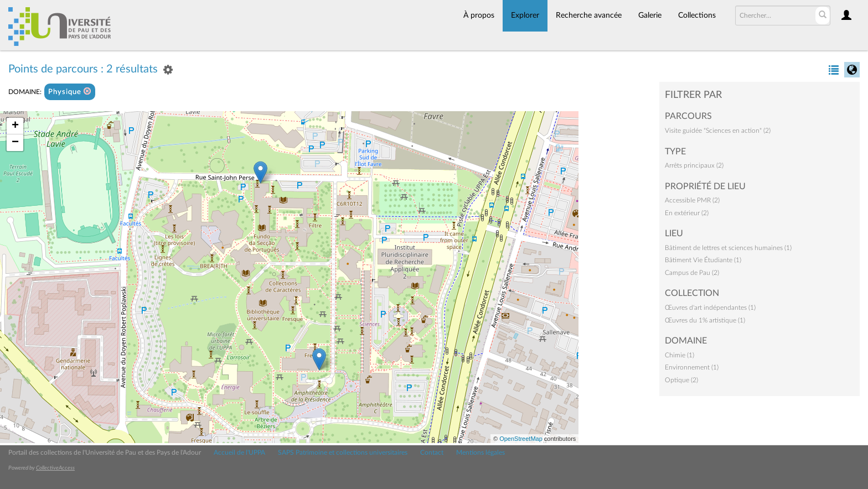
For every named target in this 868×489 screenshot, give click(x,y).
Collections (697, 15)
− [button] (15, 143)
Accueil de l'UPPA (239, 452)
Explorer (525, 15)
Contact (432, 452)
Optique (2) (681, 380)
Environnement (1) (692, 367)
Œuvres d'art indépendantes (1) (710, 308)
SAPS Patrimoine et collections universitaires (343, 452)
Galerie (650, 15)
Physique (70, 92)
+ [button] (15, 126)
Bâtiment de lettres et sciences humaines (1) (728, 248)
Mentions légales (480, 452)
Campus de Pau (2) (692, 273)
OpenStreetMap (521, 439)
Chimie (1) (680, 355)
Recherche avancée (589, 15)
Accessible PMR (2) (692, 200)
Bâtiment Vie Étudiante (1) (703, 260)
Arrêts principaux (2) (694, 165)
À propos (479, 15)
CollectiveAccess (55, 468)
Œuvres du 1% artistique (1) (705, 320)
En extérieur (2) (687, 213)
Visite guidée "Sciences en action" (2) (718, 131)
